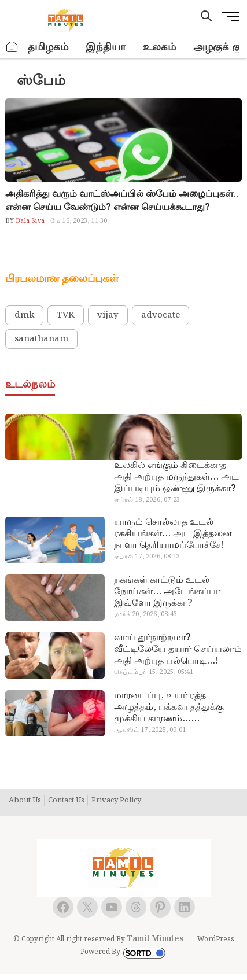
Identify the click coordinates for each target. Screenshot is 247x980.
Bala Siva (29, 221)
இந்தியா (106, 47)
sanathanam (41, 339)
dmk (24, 315)
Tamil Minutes (155, 939)
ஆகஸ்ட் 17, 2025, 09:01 (150, 730)
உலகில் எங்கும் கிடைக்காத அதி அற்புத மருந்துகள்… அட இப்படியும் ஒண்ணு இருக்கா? (176, 477)
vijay (108, 315)
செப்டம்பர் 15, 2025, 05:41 (154, 672)
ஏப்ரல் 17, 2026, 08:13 (147, 557)
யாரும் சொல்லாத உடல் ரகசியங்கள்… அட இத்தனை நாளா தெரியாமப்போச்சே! (173, 534)
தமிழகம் (48, 47)
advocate (161, 315)
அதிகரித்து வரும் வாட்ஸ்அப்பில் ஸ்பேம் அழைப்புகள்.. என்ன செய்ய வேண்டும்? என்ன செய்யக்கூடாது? (122, 201)
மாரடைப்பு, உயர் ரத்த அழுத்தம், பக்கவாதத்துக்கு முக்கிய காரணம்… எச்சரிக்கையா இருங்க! (169, 708)
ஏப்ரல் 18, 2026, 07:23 (147, 500)
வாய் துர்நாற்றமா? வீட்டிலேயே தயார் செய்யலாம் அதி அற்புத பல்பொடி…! (178, 650)
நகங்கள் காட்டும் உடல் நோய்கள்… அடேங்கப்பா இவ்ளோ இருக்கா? (167, 592)
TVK (66, 315)
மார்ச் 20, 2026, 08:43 (145, 614)
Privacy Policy (116, 801)
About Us (25, 801)
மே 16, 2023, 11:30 (79, 221)
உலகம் (159, 47)
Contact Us (66, 801)
